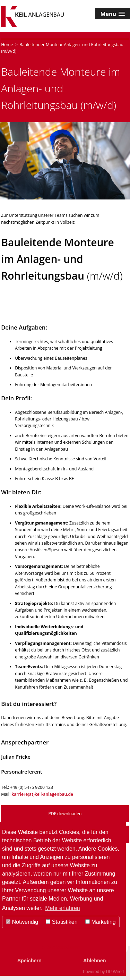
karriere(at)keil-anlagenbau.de (42, 794)
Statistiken (62, 922)
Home (7, 45)
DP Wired (115, 972)
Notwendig (22, 922)
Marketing (101, 922)
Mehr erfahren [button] (63, 908)
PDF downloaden (65, 814)
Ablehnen (95, 961)
